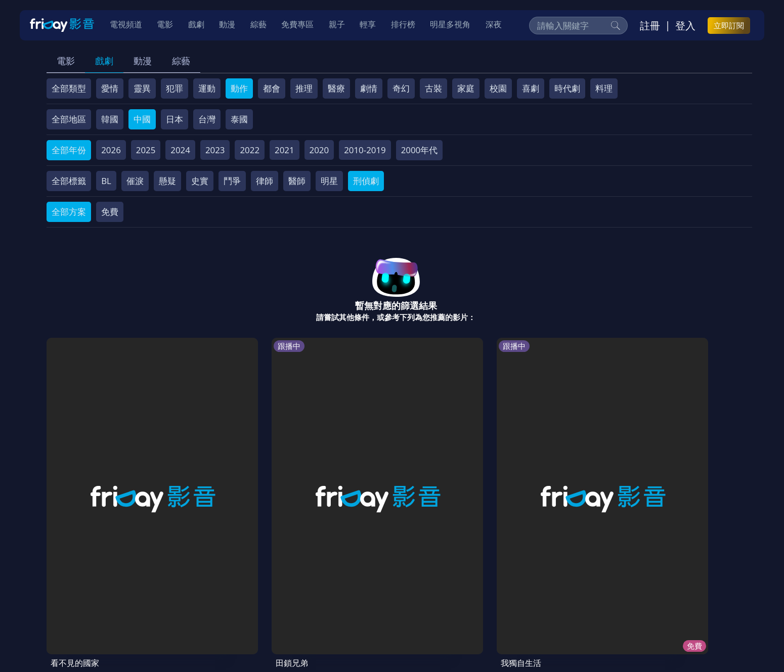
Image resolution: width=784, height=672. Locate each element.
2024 (180, 150)
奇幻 (401, 88)
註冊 (650, 26)
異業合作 (410, 599)
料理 (604, 88)
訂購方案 (594, 599)
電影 (66, 61)
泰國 (239, 119)
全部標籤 (69, 181)
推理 (304, 88)
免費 (110, 212)
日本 (175, 119)
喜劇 (531, 88)
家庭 (466, 88)
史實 (200, 181)
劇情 (369, 88)
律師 (265, 181)
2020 (319, 150)
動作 (239, 88)
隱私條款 (312, 599)
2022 (250, 150)
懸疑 (167, 181)
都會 (272, 88)
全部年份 (69, 150)
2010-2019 (365, 150)
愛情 (110, 88)
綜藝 (181, 61)
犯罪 (175, 88)
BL (106, 181)
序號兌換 (117, 599)
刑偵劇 (366, 181)
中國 (142, 119)
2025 (146, 150)
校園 (498, 88)
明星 (329, 181)
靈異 (142, 88)
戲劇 (104, 61)
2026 (111, 150)
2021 (285, 150)
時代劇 (567, 88)
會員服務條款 (259, 599)
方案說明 (161, 599)
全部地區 (69, 119)
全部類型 (69, 88)
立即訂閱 (729, 26)
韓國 (110, 119)
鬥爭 (232, 181)
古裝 (433, 88)
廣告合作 (507, 599)
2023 (215, 150)
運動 (207, 88)
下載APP (551, 599)
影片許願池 (459, 599)
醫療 (336, 88)
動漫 (143, 61)
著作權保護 (361, 599)
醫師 (297, 181)
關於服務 (72, 599)
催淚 (135, 181)
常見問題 (206, 599)
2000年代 (420, 150)
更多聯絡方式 (673, 638)
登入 (685, 26)
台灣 (207, 119)
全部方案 (69, 212)
